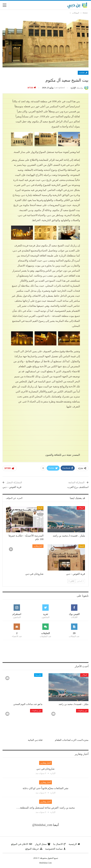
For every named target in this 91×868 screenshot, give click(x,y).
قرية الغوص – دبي (12, 487)
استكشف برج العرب (78, 487)
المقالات (81, 508)
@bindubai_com (42, 825)
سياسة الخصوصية (55, 849)
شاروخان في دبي (46, 769)
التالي (71, 581)
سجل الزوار (43, 844)
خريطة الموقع (34, 849)
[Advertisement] (45, 651)
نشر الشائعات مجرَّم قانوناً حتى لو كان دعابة (45, 788)
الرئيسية (74, 844)
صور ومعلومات (82, 711)
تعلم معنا (38, 675)
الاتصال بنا (60, 844)
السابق (80, 581)
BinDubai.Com (45, 863)
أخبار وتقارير (38, 546)
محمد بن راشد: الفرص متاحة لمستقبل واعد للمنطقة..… (46, 808)
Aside (83, 73)
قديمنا (40, 508)
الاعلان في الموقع (22, 844)
